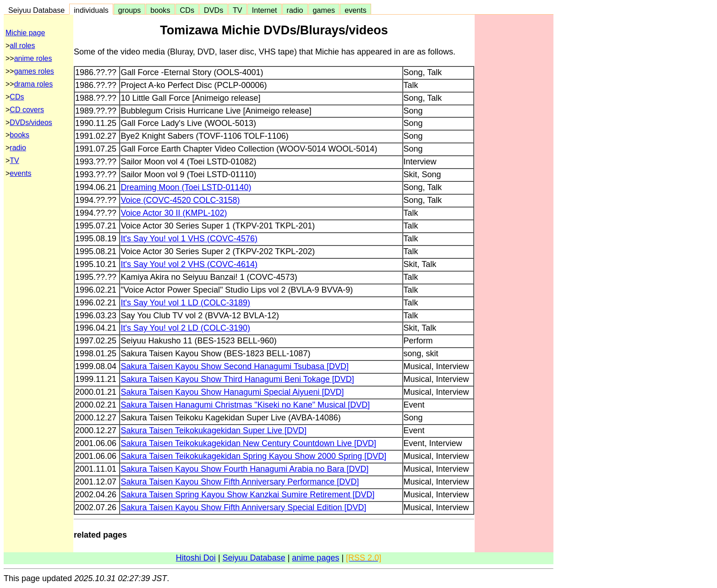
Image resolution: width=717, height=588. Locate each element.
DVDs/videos (31, 122)
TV (237, 10)
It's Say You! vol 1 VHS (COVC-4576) (189, 239)
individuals (91, 10)
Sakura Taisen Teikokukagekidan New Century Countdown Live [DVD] (248, 443)
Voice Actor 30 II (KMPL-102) (174, 213)
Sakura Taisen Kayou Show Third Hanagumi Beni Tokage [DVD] (237, 379)
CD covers (27, 110)
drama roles (33, 84)
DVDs (213, 10)
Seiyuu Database (36, 10)
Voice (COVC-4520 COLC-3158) (180, 200)
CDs (187, 10)
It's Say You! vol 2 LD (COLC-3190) (185, 328)
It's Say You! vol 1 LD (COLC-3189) (185, 303)
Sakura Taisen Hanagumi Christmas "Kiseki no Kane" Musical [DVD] (245, 405)
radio (295, 10)
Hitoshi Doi (196, 558)
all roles (22, 46)
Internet (265, 10)
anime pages (315, 558)
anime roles (33, 58)
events (356, 10)
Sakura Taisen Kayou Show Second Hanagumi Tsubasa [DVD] (235, 366)
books (160, 10)
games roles (34, 71)
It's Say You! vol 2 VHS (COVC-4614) (189, 264)
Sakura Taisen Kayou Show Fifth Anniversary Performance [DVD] (240, 482)
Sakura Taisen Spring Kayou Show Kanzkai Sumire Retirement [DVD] (247, 495)
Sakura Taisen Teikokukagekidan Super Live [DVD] (213, 430)
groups (130, 10)
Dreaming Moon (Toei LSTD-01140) (186, 187)
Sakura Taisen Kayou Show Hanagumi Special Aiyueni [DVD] (232, 392)
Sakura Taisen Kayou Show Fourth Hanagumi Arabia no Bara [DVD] (244, 469)
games (324, 10)
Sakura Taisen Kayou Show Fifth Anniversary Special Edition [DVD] (243, 507)
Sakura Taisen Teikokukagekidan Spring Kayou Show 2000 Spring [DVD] (253, 456)
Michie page (25, 33)
